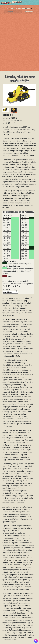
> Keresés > (29, 12)
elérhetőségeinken (26, 284)
